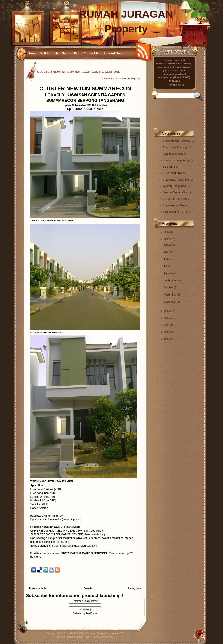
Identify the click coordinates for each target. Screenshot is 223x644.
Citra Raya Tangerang (176, 180)
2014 (167, 325)
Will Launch (49, 53)
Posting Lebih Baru (39, 588)
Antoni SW (118, 633)
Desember (170, 302)
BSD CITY (169, 167)
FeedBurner (92, 613)
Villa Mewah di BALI (175, 212)
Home (32, 53)
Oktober (168, 287)
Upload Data (114, 53)
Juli (166, 266)
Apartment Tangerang (176, 160)
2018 (167, 339)
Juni (166, 259)
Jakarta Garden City (175, 192)
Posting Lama (134, 588)
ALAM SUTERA (173, 173)
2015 (167, 332)
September (170, 280)
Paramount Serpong (175, 148)
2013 (167, 318)
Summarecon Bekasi (176, 205)
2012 (167, 311)
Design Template (66, 637)
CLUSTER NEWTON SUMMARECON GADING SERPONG (79, 72)
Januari (168, 245)
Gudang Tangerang (175, 186)
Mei (166, 252)
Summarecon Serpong (177, 141)
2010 (167, 232)
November (170, 295)
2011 (167, 239)
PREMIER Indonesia (176, 199)
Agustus (168, 273)
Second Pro (71, 53)
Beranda (88, 588)
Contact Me (92, 53)
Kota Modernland (174, 154)
